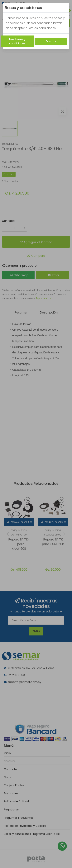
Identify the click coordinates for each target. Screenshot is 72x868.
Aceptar (51, 41)
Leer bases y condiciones (17, 41)
